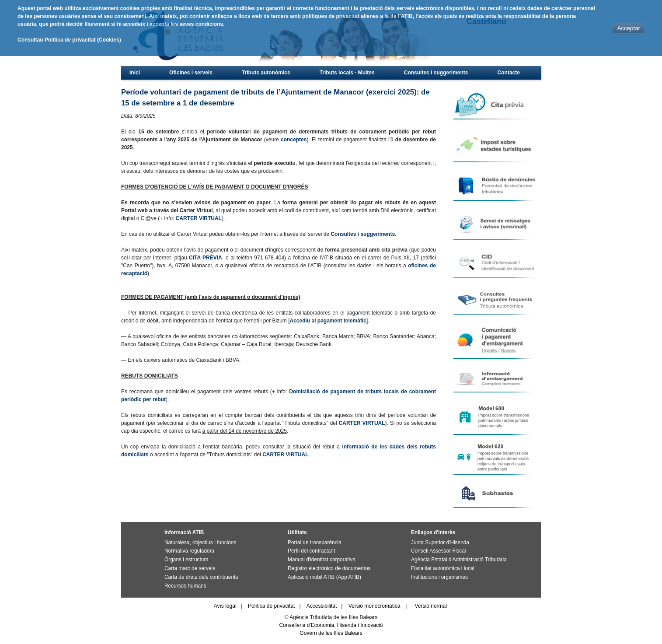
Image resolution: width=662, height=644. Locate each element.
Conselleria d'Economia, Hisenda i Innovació (331, 625)
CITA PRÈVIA (206, 258)
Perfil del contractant (311, 551)
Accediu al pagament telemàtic (328, 321)
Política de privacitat (271, 606)
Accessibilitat (322, 606)
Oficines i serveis (191, 73)
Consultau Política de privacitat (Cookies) (69, 40)
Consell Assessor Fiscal (438, 551)
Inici (135, 73)
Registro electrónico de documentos (329, 568)
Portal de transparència (315, 542)
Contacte (509, 73)
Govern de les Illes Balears (331, 633)
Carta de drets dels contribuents (201, 577)
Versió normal (431, 606)
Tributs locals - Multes (347, 73)
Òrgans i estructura (186, 560)
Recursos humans (185, 586)
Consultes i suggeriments (436, 73)
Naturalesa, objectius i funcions (200, 542)
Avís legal (225, 606)
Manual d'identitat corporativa (322, 560)
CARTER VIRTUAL (199, 218)
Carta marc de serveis (190, 568)
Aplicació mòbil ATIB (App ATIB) (324, 577)
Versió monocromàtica (375, 606)
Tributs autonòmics (266, 73)
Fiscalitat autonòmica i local (443, 568)
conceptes (294, 140)
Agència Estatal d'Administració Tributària (459, 560)
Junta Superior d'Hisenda (440, 542)
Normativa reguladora (189, 551)
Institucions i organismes (439, 577)
